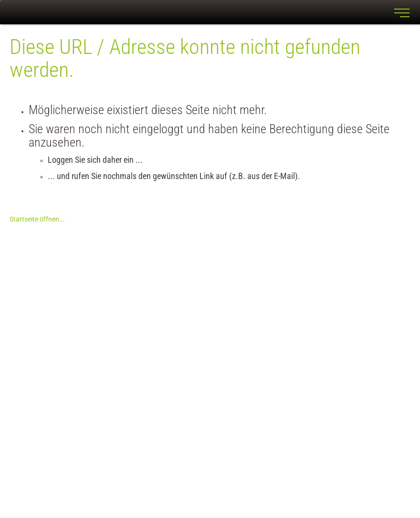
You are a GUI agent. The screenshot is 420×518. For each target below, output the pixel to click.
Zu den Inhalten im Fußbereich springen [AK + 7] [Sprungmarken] (0, 0)
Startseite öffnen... (37, 219)
